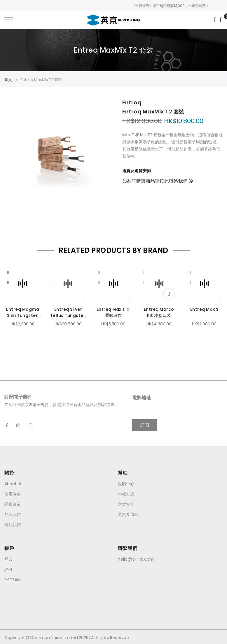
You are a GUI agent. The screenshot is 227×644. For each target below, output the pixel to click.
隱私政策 (13, 503)
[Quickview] (11, 271)
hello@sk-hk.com (136, 558)
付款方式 (126, 493)
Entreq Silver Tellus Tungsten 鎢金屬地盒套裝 (68, 312)
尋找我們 (13, 524)
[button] (8, 282)
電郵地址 (142, 397)
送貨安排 (126, 503)
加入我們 (13, 514)
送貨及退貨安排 (137, 171)
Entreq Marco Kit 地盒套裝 (159, 312)
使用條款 (13, 493)
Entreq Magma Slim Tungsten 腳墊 (23, 312)
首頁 (8, 80)
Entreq (132, 102)
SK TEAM (13, 579)
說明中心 (126, 483)
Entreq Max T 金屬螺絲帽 (113, 312)
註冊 (8, 569)
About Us (13, 483)
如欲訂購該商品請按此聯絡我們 (158, 181)
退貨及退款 (128, 514)
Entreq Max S (204, 309)
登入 (8, 558)
